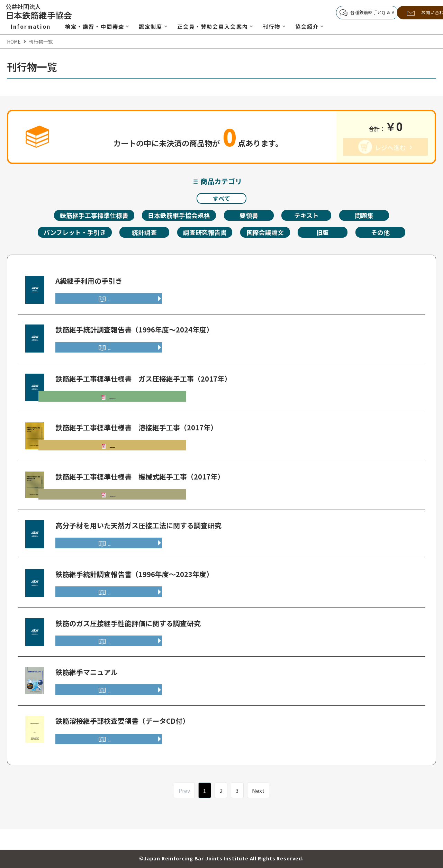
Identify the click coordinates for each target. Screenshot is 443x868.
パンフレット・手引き (71, 236)
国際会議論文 (269, 236)
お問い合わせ (414, 13)
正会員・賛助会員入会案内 (222, 26)
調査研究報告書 (206, 236)
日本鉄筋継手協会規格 (181, 217)
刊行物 (283, 26)
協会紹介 (320, 26)
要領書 (253, 217)
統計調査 (143, 236)
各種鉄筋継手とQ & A (345, 13)
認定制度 (157, 26)
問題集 (369, 217)
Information (31, 26)
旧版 (328, 236)
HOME (14, 42)
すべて (222, 199)
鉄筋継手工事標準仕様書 (91, 217)
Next (258, 811)
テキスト (311, 217)
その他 (386, 236)
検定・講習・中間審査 (98, 26)
